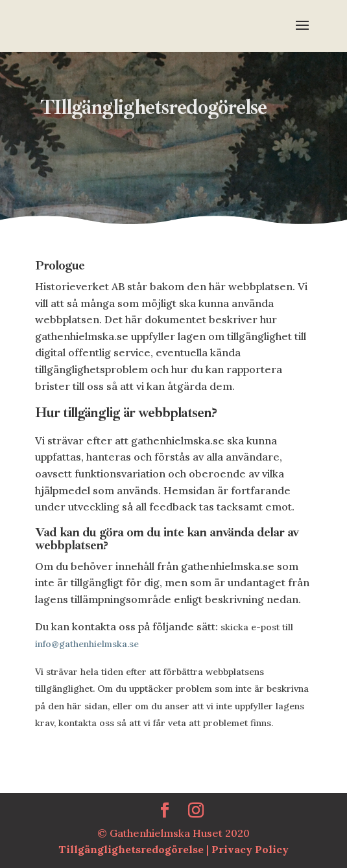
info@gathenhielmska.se (87, 644)
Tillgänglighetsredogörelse (132, 849)
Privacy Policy (250, 849)
